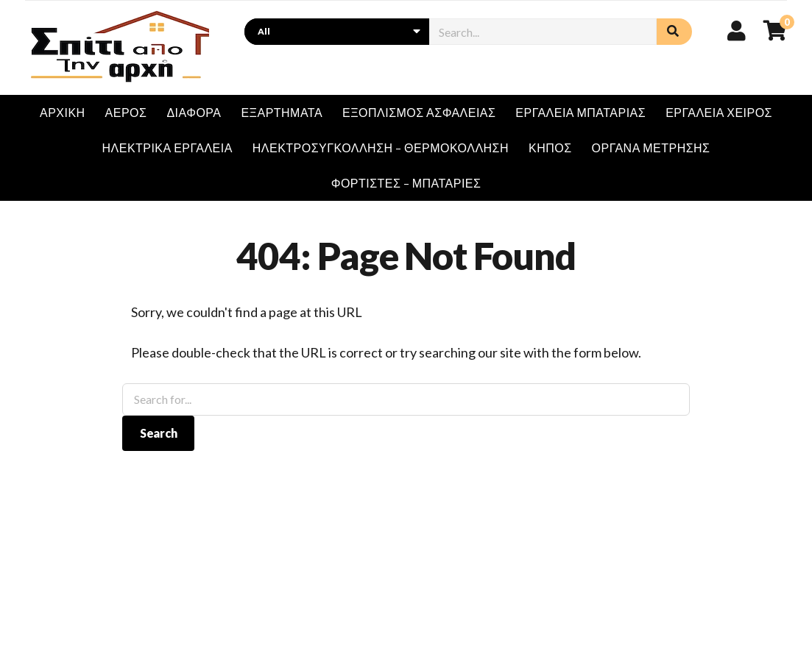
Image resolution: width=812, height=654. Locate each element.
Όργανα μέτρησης (651, 147)
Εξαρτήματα (282, 112)
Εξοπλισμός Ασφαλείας (419, 112)
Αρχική (63, 112)
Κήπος (550, 147)
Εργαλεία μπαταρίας (580, 112)
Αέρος (126, 112)
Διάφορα (194, 112)
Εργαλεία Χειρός (719, 112)
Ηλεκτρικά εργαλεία (167, 147)
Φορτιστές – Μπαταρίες (406, 183)
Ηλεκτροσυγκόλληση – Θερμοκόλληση (381, 147)
